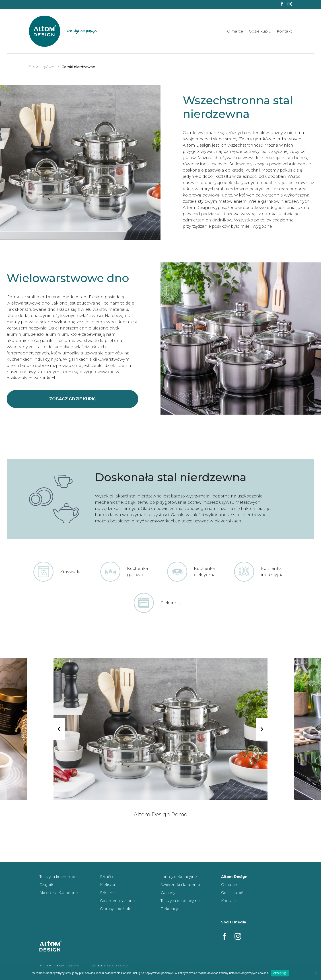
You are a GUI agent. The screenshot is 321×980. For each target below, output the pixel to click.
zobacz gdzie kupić (73, 399)
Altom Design (234, 877)
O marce (235, 31)
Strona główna (43, 67)
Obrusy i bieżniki (116, 909)
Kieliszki (108, 885)
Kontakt (284, 31)
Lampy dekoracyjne (179, 877)
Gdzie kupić (260, 31)
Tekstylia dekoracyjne (180, 901)
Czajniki (47, 885)
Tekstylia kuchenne (57, 877)
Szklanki (108, 893)
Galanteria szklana (117, 901)
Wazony (168, 893)
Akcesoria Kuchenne (59, 893)
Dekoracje (170, 909)
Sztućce (107, 877)
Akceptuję (280, 973)
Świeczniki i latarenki (180, 885)
